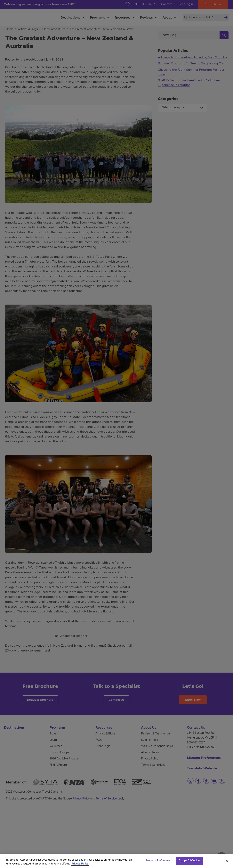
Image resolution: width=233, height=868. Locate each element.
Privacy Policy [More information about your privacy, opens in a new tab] (80, 867)
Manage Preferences (159, 864)
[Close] (227, 864)
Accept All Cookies (190, 864)
